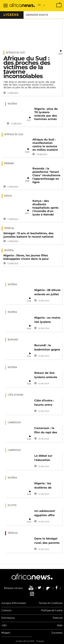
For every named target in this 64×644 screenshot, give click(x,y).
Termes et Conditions (51, 603)
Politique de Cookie (52, 611)
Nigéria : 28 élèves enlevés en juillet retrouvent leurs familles (47, 293)
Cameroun (14, 423)
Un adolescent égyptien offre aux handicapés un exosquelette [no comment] (46, 514)
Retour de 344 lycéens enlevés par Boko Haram (46, 376)
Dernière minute (37, 15)
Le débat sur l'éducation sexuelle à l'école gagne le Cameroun (47, 458)
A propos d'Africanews (14, 603)
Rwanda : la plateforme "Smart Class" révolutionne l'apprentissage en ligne (46, 175)
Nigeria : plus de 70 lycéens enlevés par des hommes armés (46, 114)
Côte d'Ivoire (16, 395)
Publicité (58, 618)
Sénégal (9, 228)
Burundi (13, 340)
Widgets (6, 633)
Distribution (8, 618)
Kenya (8, 196)
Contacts (6, 611)
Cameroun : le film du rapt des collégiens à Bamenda (46, 431)
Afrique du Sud (15, 53)
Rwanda (9, 164)
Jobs (4, 626)
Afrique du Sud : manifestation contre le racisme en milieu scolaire (45, 145)
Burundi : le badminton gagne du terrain (47, 348)
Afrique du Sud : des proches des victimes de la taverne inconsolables (27, 67)
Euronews (57, 633)
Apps (60, 626)
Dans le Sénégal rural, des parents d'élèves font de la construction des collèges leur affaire (47, 541)
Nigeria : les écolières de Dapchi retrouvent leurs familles (47, 486)
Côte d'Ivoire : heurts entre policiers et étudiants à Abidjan (44, 403)
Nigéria (12, 104)
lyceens (11, 15)
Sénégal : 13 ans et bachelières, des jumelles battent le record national (29, 235)
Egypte (12, 506)
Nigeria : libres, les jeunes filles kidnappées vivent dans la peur (26, 257)
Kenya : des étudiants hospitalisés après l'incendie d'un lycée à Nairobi (45, 208)
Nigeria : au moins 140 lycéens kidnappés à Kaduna (47, 320)
